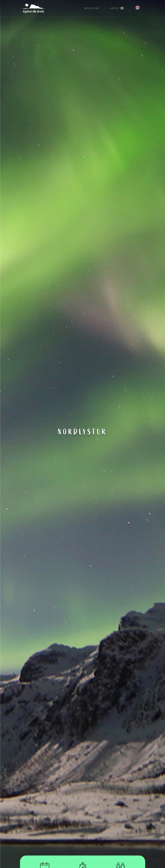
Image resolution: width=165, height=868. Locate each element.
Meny (117, 8)
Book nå (91, 8)
